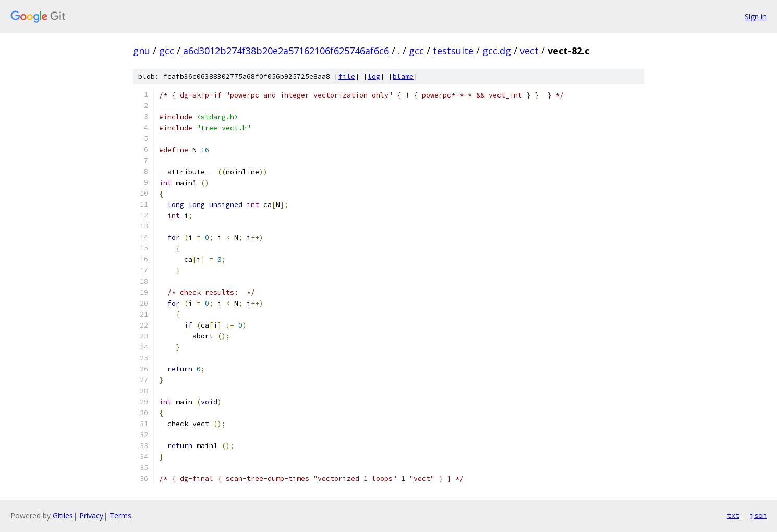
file (347, 76)
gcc (167, 51)
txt (733, 515)
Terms (120, 516)
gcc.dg (497, 51)
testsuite (453, 51)
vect (529, 51)
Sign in (756, 16)
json (758, 515)
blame (403, 76)
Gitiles (63, 516)
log (374, 76)
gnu (142, 51)
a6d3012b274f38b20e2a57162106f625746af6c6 (286, 51)
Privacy (91, 516)
